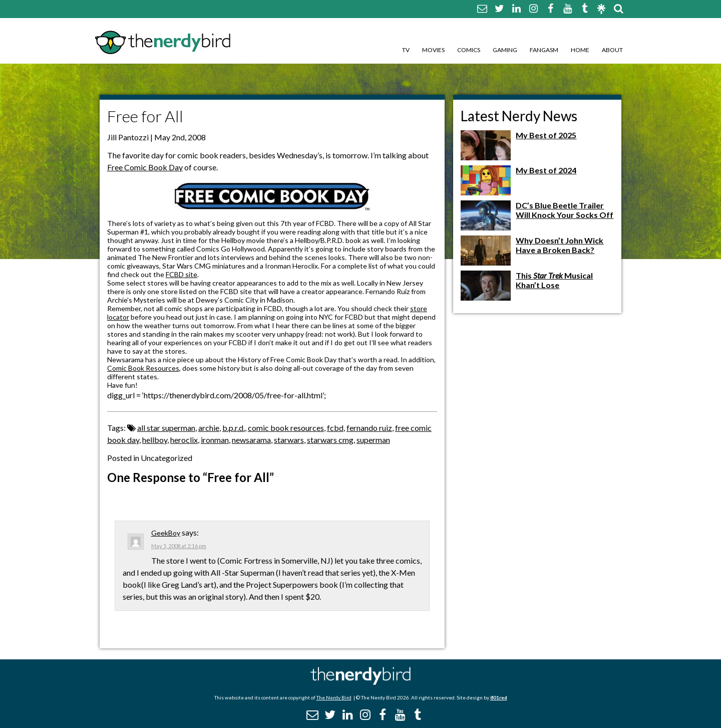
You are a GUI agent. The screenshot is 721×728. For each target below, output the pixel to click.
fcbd (335, 428)
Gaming (505, 50)
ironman (215, 440)
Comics (469, 50)
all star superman (166, 428)
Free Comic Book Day (145, 167)
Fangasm (544, 50)
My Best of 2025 (546, 135)
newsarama (251, 440)
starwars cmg (330, 440)
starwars (289, 440)
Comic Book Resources (143, 368)
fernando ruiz (369, 428)
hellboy (155, 440)
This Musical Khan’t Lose (554, 280)
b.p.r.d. (234, 428)
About (612, 50)
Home (580, 50)
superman (373, 440)
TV (406, 50)
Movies (433, 50)
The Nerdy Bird (334, 697)
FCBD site (182, 274)
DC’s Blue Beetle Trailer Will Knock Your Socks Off (565, 210)
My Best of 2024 (546, 170)
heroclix (184, 440)
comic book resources (286, 428)
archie (209, 428)
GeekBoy (166, 533)
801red (499, 697)
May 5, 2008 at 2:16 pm (179, 546)
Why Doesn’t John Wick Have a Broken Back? (560, 245)
